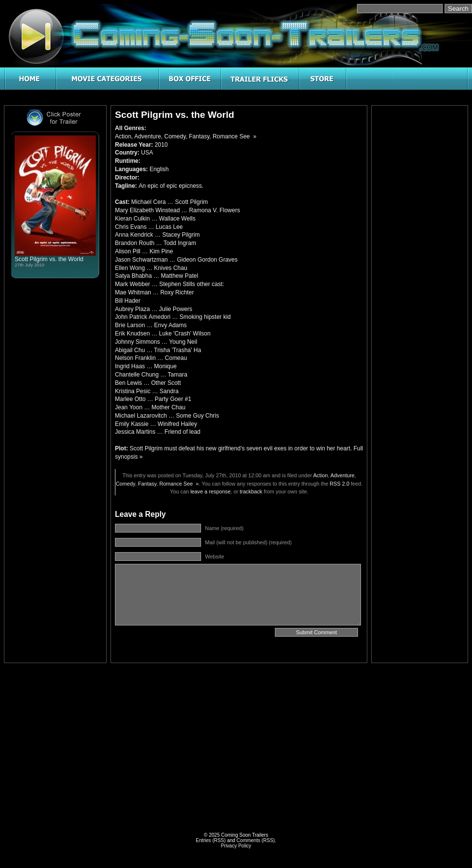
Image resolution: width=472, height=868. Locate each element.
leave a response (210, 491)
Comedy (175, 136)
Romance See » (235, 136)
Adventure (147, 136)
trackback (251, 491)
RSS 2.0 (339, 484)
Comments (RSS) (256, 840)
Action (123, 136)
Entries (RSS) (211, 840)
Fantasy (199, 136)
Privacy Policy (236, 846)
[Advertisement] (420, 256)
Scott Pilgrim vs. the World (49, 259)
